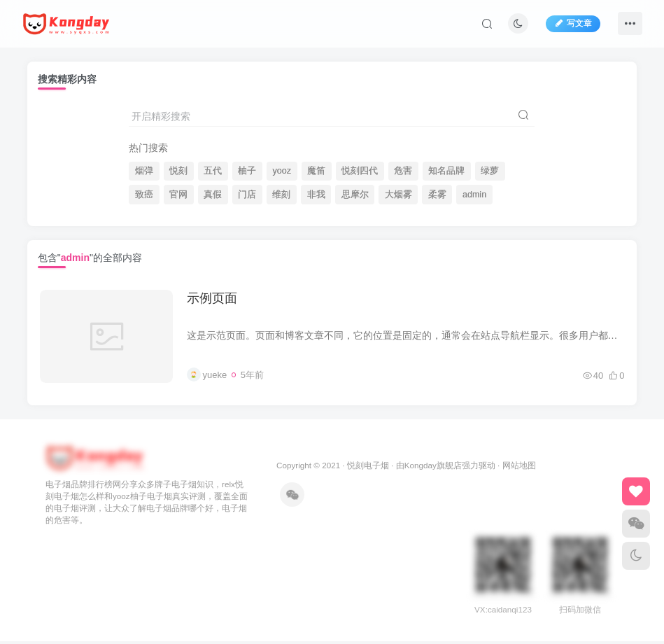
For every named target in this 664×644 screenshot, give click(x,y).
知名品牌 (446, 171)
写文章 (573, 23)
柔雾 (437, 195)
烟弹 (144, 171)
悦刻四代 (360, 171)
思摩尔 (355, 195)
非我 (316, 195)
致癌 (144, 195)
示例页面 (213, 300)
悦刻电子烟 (368, 468)
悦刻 (178, 171)
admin (474, 195)
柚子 (247, 171)
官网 (178, 195)
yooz (282, 171)
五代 (213, 171)
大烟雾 (398, 195)
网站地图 (519, 468)
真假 (213, 195)
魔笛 (316, 171)
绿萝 (490, 171)
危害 (403, 171)
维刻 (281, 195)
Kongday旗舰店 (433, 468)
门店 (247, 195)
